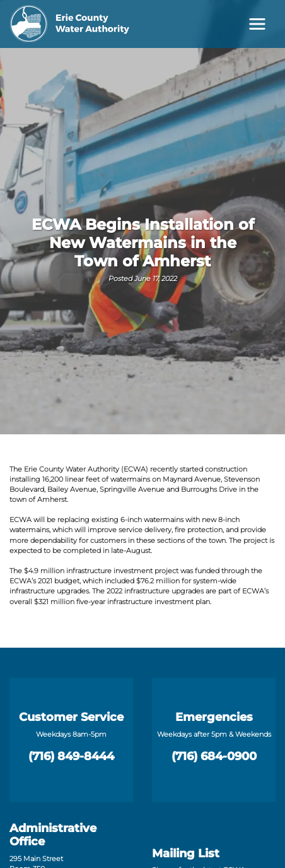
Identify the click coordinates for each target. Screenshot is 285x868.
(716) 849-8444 (71, 756)
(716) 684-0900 (214, 756)
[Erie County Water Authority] (70, 24)
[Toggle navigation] (257, 24)
